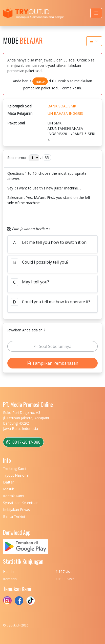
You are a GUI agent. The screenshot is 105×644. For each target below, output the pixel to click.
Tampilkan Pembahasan (53, 363)
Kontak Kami (14, 496)
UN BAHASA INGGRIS (65, 113)
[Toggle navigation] (96, 13)
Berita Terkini (14, 516)
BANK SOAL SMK (62, 106)
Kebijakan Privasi (17, 510)
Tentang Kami (15, 468)
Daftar (8, 482)
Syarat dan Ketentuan (21, 503)
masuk (40, 81)
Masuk (8, 489)
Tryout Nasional (16, 475)
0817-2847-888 (23, 442)
